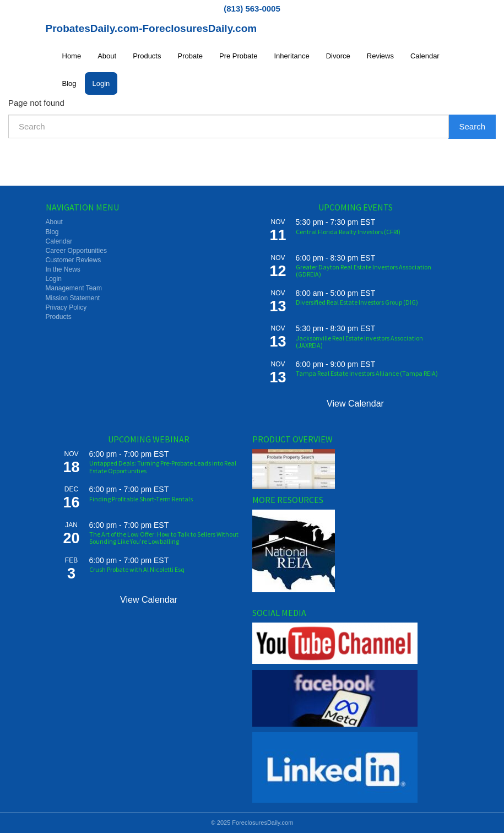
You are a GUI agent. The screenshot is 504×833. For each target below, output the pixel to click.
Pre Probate (238, 56)
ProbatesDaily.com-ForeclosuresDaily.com (151, 28)
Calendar (425, 56)
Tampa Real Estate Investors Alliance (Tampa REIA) (367, 373)
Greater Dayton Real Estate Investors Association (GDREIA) (364, 271)
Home (72, 56)
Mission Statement (73, 298)
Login (101, 83)
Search (472, 126)
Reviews (380, 56)
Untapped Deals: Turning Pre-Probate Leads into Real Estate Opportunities (163, 467)
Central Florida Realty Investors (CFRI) (348, 232)
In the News (63, 269)
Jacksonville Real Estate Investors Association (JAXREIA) (359, 342)
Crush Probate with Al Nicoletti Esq (137, 569)
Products (147, 56)
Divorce (338, 56)
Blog (69, 83)
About (107, 56)
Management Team (74, 288)
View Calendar (355, 404)
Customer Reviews (74, 260)
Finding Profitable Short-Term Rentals (141, 499)
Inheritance (291, 56)
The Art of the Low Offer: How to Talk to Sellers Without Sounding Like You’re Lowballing (164, 538)
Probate (190, 56)
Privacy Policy (66, 307)
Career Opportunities (76, 251)
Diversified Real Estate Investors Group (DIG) (357, 302)
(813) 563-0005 (252, 9)
